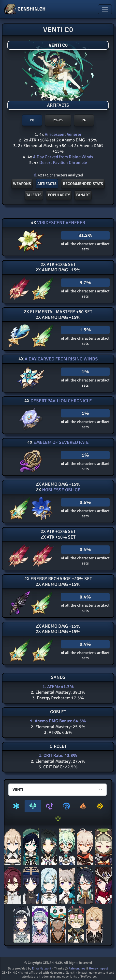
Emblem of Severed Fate (61, 442)
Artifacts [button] (47, 184)
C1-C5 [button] (58, 120)
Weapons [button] (22, 184)
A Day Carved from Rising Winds (63, 157)
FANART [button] (83, 195)
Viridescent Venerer (63, 134)
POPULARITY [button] (59, 195)
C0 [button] (32, 120)
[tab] (16, 806)
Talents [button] (34, 195)
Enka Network (42, 968)
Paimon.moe (77, 968)
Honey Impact (99, 968)
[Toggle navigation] (105, 9)
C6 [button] (84, 120)
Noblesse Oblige (61, 490)
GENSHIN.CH (25, 9)
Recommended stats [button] (83, 184)
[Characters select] (58, 790)
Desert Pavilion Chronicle (63, 162)
